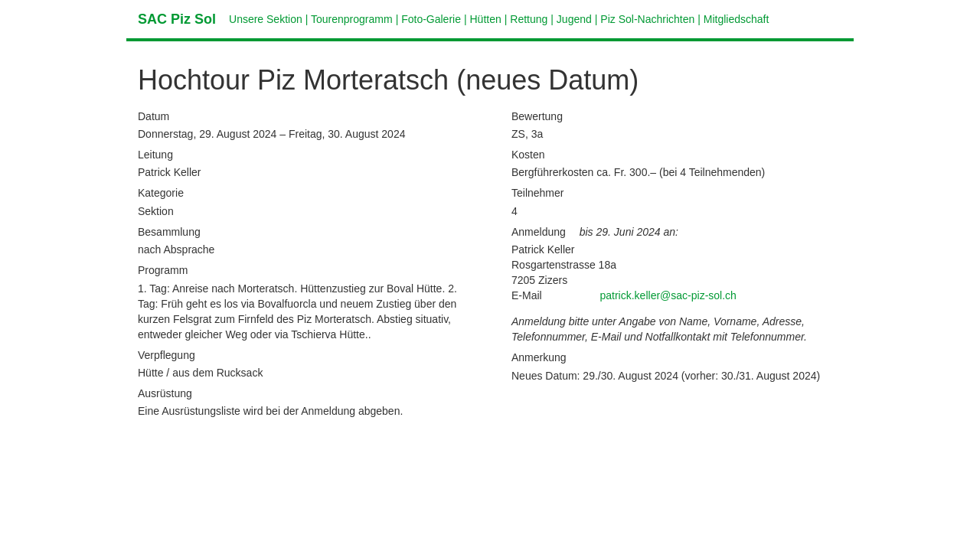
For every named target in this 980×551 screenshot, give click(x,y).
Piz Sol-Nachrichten (647, 19)
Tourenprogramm (352, 19)
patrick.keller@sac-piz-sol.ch (668, 295)
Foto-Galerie (431, 19)
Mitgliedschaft (737, 19)
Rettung (529, 19)
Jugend (574, 19)
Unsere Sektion (266, 19)
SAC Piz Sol (177, 19)
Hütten (486, 19)
